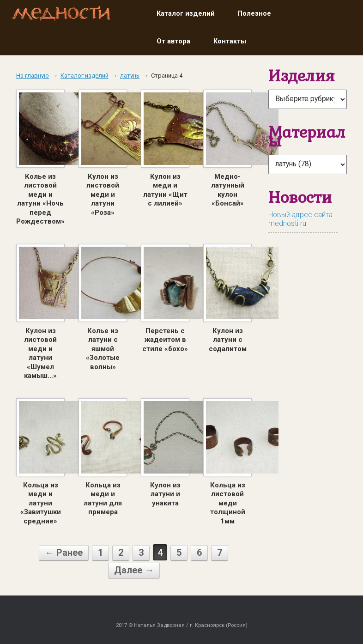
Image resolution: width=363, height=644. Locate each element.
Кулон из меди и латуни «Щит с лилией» (165, 190)
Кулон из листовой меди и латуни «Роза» (103, 194)
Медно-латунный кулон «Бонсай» (228, 190)
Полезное (254, 13)
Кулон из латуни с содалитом (228, 340)
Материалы (307, 136)
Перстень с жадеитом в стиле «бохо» (165, 340)
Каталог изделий (186, 13)
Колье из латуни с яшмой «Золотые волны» (103, 349)
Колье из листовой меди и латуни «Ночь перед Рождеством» (40, 199)
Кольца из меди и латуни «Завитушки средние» (41, 503)
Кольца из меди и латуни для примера (103, 499)
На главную (33, 76)
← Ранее (64, 553)
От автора (173, 41)
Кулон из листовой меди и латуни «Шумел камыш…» (40, 353)
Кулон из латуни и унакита (165, 494)
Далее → (134, 570)
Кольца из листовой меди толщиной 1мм (228, 503)
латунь (130, 76)
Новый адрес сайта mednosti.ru (300, 219)
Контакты (230, 41)
